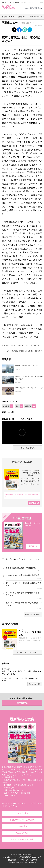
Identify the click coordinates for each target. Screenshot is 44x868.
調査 (17, 406)
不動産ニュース (8, 17)
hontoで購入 (22, 826)
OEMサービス (23, 860)
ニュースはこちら (28, 448)
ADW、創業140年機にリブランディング (29, 388)
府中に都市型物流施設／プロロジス (24, 569)
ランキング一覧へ (33, 615)
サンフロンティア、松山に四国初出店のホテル (24, 586)
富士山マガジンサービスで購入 (22, 820)
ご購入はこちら (34, 503)
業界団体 (28, 406)
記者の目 (22, 17)
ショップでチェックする (28, 652)
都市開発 (6, 406)
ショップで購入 (22, 813)
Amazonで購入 (22, 833)
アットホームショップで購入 (22, 839)
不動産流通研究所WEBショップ (30, 857)
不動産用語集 (12, 860)
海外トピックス (36, 17)
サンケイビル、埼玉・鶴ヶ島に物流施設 (24, 577)
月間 (24, 559)
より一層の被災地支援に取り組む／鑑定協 (24, 351)
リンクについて (31, 863)
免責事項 (34, 860)
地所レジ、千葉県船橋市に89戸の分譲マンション (24, 605)
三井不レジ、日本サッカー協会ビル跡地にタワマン (24, 595)
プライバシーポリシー (15, 863)
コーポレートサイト (10, 857)
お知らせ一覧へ (35, 684)
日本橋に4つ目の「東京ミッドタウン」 (29, 366)
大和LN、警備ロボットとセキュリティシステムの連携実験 (22, 346)
